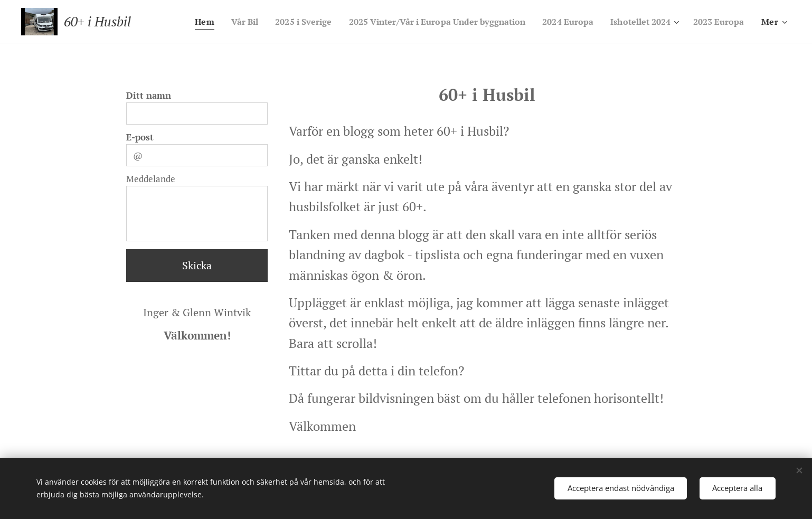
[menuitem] (242, 22)
